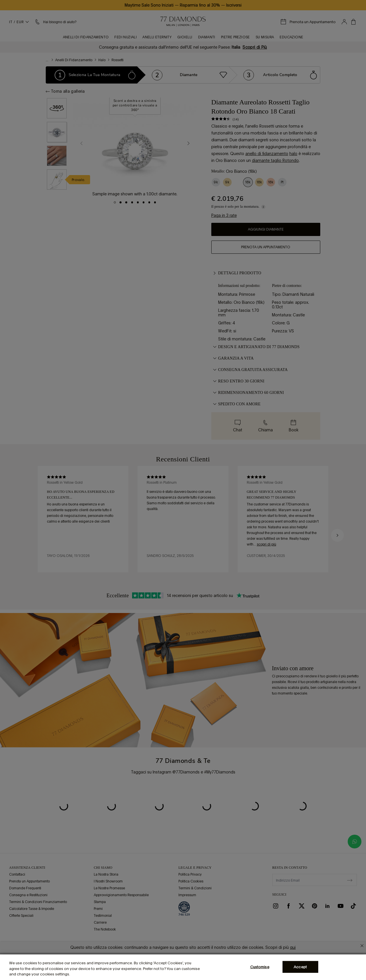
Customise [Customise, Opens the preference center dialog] (260, 967)
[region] (183, 967)
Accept (300, 967)
